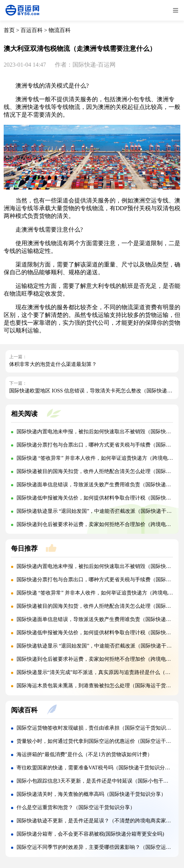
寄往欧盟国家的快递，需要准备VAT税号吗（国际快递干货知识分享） (96, 768)
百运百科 (32, 30)
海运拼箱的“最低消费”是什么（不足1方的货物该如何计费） (84, 754)
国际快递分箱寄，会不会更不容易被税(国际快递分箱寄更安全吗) (90, 834)
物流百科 (60, 30)
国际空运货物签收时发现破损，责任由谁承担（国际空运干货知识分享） (99, 728)
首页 (9, 30)
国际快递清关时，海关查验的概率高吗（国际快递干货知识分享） (91, 794)
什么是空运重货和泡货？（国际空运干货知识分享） (76, 807)
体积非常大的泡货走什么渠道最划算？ (53, 364)
